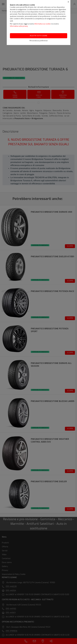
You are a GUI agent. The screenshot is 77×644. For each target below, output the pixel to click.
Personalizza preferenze (39, 41)
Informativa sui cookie (42, 24)
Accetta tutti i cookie (38, 36)
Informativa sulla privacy (19, 26)
